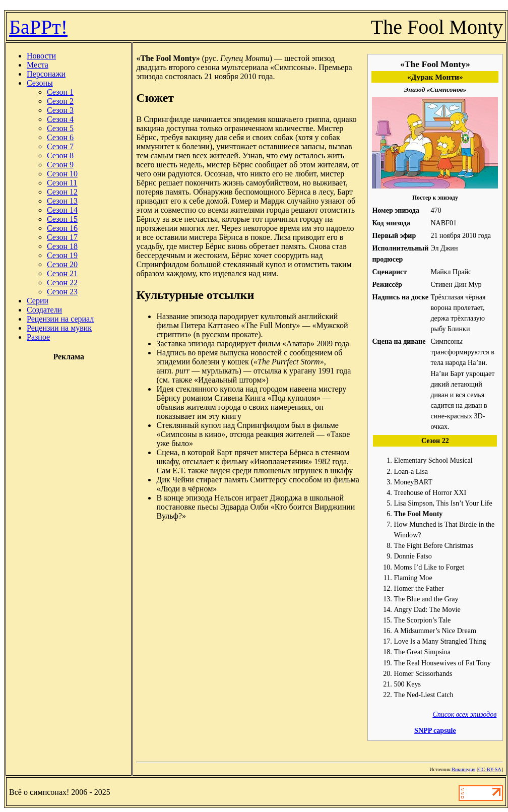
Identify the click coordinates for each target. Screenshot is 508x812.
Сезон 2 (60, 101)
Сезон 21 (62, 273)
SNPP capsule (435, 730)
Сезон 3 (60, 110)
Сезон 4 (60, 119)
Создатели (44, 310)
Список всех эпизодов (464, 714)
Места (38, 65)
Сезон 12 (62, 192)
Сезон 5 (60, 128)
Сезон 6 (60, 137)
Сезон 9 (60, 165)
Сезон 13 (62, 201)
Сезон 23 (62, 292)
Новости (41, 56)
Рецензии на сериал (60, 319)
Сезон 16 (62, 228)
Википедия (463, 769)
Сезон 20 (62, 264)
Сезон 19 (62, 255)
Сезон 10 (62, 174)
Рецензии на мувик (59, 328)
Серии (38, 301)
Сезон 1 (60, 92)
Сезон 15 (62, 219)
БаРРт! (38, 27)
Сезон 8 (60, 155)
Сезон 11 (62, 183)
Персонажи (46, 74)
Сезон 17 (62, 237)
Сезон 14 (62, 210)
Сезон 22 (62, 283)
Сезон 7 (60, 146)
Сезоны (40, 83)
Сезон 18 (62, 246)
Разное (38, 337)
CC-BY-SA (490, 769)
